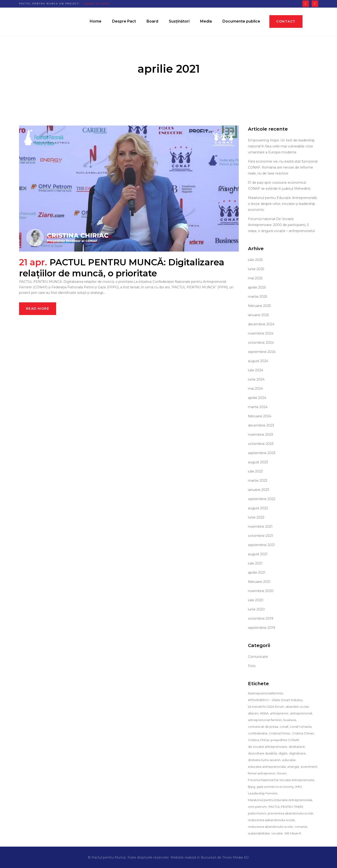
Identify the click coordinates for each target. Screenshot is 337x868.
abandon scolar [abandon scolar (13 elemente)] (297, 707)
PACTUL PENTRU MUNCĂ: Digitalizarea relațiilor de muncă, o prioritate (122, 268)
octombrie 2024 (261, 343)
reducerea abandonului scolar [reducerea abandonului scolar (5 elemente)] (271, 827)
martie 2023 (258, 481)
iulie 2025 (255, 260)
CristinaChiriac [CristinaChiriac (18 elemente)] (280, 733)
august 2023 (258, 462)
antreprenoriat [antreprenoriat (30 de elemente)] (301, 713)
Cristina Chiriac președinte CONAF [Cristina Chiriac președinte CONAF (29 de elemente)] (274, 740)
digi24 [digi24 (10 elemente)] (283, 753)
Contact (286, 21)
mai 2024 (255, 389)
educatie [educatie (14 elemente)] (289, 760)
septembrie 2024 (262, 352)
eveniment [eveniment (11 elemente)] (309, 767)
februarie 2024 (260, 416)
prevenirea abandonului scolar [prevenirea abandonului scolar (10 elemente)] (291, 813)
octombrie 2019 (261, 619)
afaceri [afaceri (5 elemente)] (253, 713)
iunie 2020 (256, 609)
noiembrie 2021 (260, 527)
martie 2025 (258, 297)
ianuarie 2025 (258, 315)
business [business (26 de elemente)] (290, 720)
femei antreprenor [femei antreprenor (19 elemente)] (262, 773)
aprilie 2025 (257, 287)
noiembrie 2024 (261, 333)
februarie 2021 (259, 582)
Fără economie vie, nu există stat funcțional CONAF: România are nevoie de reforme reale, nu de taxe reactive (283, 167)
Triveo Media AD (235, 857)
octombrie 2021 (261, 536)
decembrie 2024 (261, 324)
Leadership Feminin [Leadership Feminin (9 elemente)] (263, 793)
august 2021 (258, 554)
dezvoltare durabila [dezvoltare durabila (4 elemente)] (262, 753)
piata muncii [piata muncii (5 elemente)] (257, 813)
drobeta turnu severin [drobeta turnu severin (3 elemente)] (264, 760)
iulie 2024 (256, 370)
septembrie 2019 (262, 628)
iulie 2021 (255, 563)
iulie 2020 (256, 600)
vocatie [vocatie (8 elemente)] (277, 833)
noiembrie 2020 (261, 591)
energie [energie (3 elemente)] (293, 767)
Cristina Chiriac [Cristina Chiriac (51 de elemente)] (303, 733)
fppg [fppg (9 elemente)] (252, 787)
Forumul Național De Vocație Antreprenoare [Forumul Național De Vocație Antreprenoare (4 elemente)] (281, 780)
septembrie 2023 (262, 453)
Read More (38, 309)
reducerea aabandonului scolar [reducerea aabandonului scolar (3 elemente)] (271, 820)
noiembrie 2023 (261, 435)
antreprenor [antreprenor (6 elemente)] (279, 713)
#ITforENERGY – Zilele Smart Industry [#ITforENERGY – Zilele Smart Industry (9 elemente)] (275, 700)
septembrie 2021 (261, 545)
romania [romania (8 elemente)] (301, 827)
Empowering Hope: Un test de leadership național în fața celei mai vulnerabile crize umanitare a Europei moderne (281, 146)
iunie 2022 (256, 517)
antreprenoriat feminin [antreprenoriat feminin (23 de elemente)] (265, 720)
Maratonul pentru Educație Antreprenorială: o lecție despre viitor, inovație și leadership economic (283, 204)
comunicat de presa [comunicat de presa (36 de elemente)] (263, 727)
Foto (252, 666)
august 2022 (258, 508)
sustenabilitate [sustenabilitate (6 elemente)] (259, 833)
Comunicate (258, 657)
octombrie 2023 (261, 444)
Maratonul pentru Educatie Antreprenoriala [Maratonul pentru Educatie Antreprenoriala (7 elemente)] (280, 800)
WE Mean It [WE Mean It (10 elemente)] (293, 833)
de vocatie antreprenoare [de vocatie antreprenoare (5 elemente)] (268, 747)
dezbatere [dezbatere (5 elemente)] (297, 747)
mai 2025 (255, 278)
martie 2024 (258, 407)
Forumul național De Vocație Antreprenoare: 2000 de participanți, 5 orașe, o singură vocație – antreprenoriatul (281, 225)
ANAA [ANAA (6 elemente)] (264, 713)
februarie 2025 (259, 306)
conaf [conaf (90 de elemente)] (284, 727)
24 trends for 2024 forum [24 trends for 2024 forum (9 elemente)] (266, 707)
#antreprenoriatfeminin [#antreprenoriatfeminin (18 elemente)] (266, 693)
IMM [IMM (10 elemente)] (298, 787)
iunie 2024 (256, 379)
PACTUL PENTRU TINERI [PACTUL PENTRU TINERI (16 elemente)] (286, 807)
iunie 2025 (256, 269)
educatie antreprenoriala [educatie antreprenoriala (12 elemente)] (267, 767)
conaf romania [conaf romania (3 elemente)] (301, 727)
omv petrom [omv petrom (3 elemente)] (257, 807)
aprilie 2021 (257, 573)
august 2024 (258, 361)
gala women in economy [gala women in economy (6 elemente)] (275, 787)
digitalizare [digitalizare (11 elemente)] (297, 753)
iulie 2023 (255, 471)
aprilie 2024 (257, 398)
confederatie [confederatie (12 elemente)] (258, 733)
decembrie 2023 (261, 425)
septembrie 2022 (262, 499)
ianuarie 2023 (259, 490)
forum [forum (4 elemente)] (282, 773)
